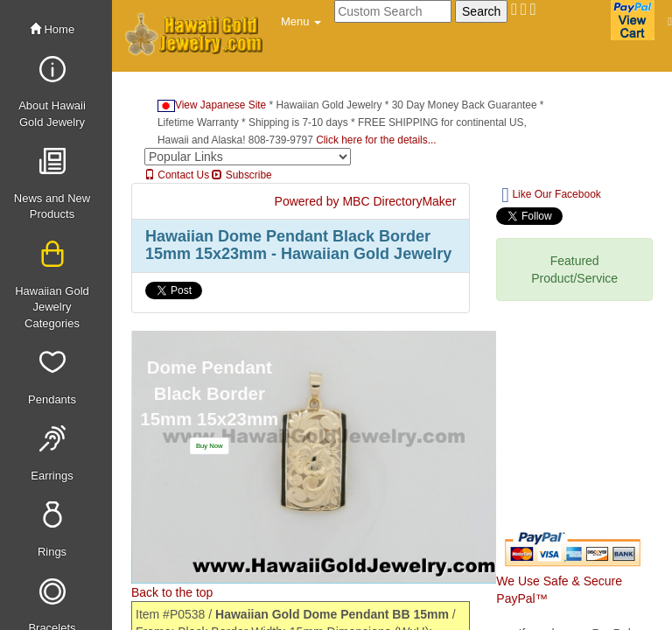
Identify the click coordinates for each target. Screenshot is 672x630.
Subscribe (241, 175)
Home (52, 29)
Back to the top (172, 592)
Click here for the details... (376, 140)
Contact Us (177, 175)
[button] (301, 22)
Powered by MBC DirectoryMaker (366, 201)
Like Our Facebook (551, 195)
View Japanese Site (212, 105)
